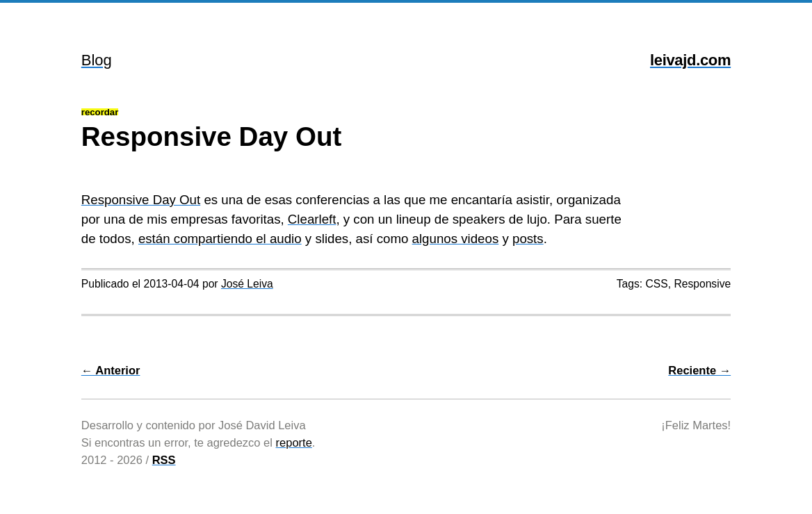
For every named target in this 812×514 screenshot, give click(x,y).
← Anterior (111, 370)
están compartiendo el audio (220, 239)
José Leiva (247, 284)
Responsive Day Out (141, 200)
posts (528, 239)
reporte (294, 442)
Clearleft (312, 219)
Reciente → (699, 370)
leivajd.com (690, 60)
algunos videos (456, 239)
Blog (97, 60)
